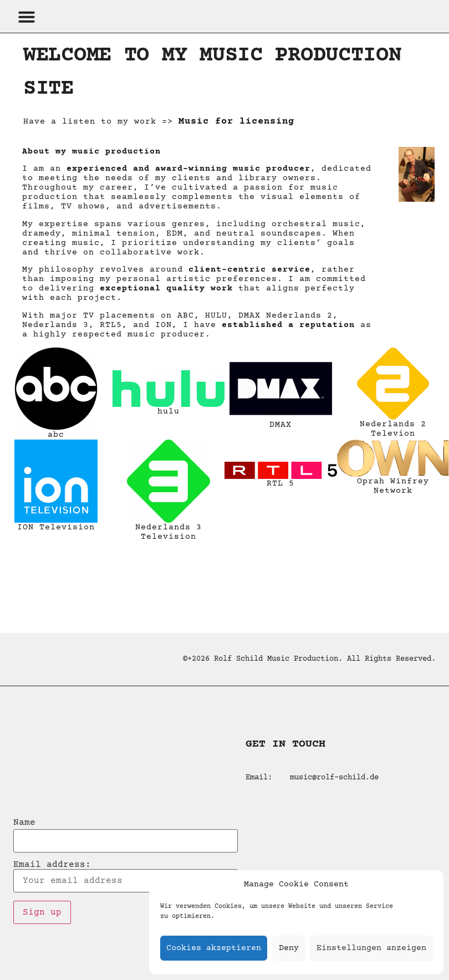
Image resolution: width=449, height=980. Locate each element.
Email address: (126, 876)
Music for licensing (236, 122)
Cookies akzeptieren (214, 948)
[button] (27, 17)
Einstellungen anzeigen (371, 948)
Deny (289, 948)
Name (24, 823)
